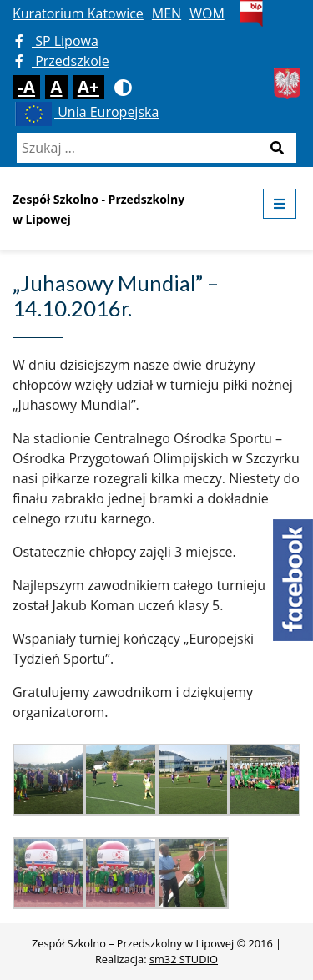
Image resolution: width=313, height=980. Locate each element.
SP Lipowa (57, 41)
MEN (167, 13)
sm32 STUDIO (184, 959)
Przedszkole (62, 61)
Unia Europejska (86, 112)
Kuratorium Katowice (78, 13)
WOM (207, 13)
